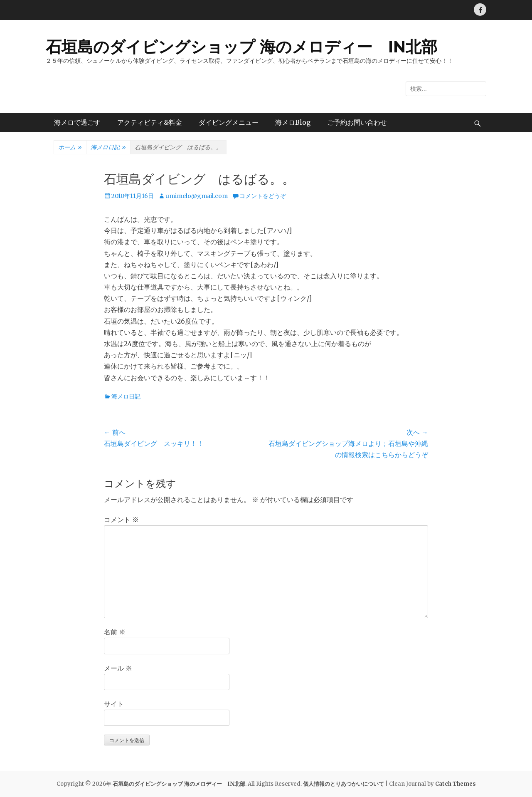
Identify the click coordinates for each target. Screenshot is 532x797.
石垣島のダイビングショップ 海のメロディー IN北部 (241, 47)
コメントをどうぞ (263, 196)
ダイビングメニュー (229, 122)
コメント (121, 520)
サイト (114, 704)
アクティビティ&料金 (150, 122)
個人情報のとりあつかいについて (344, 784)
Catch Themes (456, 784)
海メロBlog (293, 122)
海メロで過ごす (77, 122)
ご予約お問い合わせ (357, 122)
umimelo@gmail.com (197, 196)
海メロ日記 (108, 148)
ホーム (70, 148)
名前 (115, 632)
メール (118, 668)
